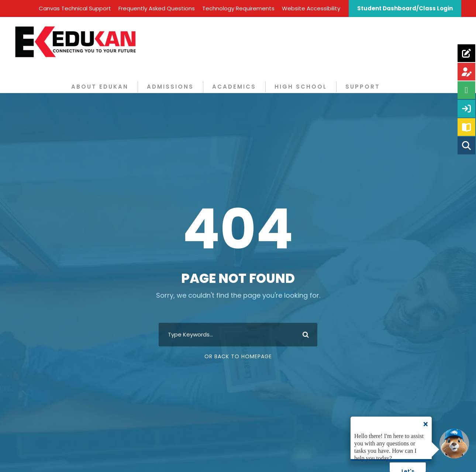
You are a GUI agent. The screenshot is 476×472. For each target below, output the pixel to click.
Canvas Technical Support (75, 8)
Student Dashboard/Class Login (405, 8)
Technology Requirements (238, 8)
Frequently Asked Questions (157, 8)
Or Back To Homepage (238, 356)
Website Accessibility (311, 8)
